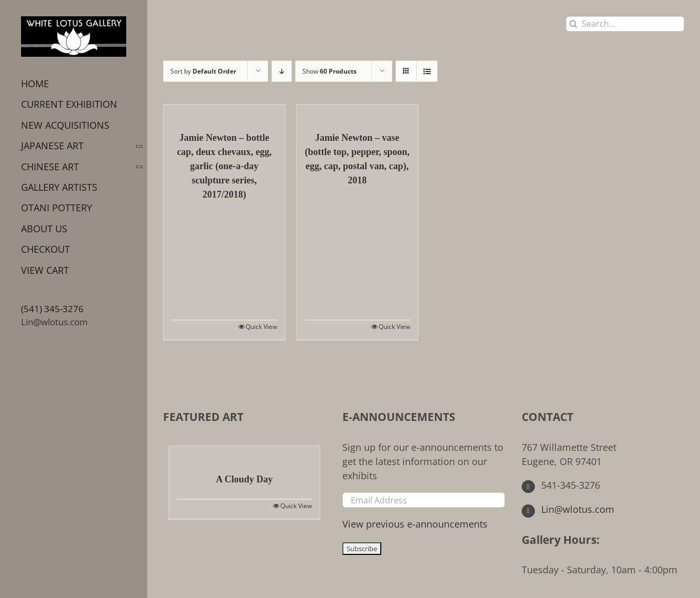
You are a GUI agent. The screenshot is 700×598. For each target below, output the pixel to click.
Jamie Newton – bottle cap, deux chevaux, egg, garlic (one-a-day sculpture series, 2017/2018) (224, 166)
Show (329, 71)
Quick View (261, 327)
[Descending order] (282, 71)
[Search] (574, 24)
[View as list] (427, 71)
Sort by (203, 71)
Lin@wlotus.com (54, 322)
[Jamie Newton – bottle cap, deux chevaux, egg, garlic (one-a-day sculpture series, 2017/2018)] (224, 112)
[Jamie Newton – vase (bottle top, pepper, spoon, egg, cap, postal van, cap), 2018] (357, 112)
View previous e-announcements (415, 524)
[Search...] (625, 24)
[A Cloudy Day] (244, 454)
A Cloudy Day (244, 479)
